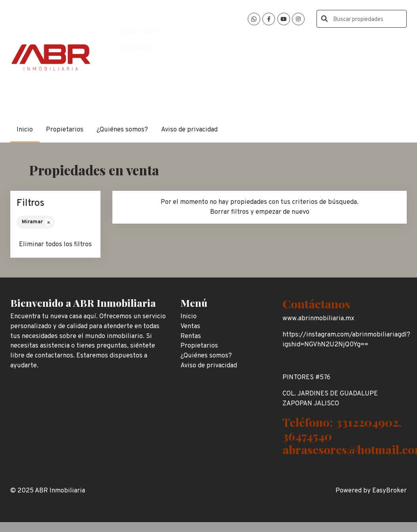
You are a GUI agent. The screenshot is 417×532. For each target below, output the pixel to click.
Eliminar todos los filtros (55, 244)
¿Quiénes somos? (122, 130)
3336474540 (138, 32)
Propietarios (65, 130)
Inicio (25, 130)
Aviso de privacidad (189, 130)
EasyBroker (390, 491)
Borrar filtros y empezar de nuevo (260, 212)
